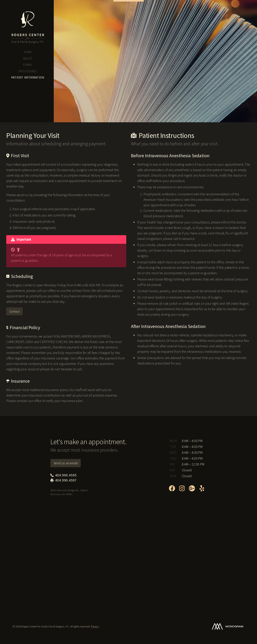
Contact (14, 311)
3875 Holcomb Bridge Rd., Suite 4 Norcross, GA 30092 (28, 104)
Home (28, 52)
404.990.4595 (19, 96)
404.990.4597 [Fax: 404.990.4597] (64, 480)
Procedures (28, 71)
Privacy (95, 626)
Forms (28, 65)
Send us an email (66, 463)
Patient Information (28, 77)
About (28, 59)
